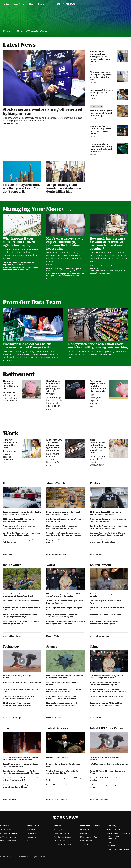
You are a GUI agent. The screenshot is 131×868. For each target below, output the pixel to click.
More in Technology (12, 718)
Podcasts (84, 833)
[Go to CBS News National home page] (66, 4)
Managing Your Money (13, 31)
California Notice (61, 833)
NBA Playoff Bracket (9, 841)
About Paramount (115, 830)
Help (109, 842)
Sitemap (84, 844)
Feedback (111, 846)
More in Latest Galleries (57, 799)
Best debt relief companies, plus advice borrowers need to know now (21, 268)
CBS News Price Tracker (37, 31)
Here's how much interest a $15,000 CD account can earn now (108, 272)
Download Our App (89, 837)
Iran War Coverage (8, 833)
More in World (53, 636)
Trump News (6, 830)
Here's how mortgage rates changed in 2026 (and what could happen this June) (65, 270)
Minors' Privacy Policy (63, 844)
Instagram (31, 837)
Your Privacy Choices (63, 837)
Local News (20, 4)
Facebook (31, 833)
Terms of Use (59, 841)
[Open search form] (127, 4)
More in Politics (97, 554)
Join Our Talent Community (114, 837)
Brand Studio (86, 841)
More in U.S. (8, 554)
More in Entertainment (100, 636)
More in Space (9, 799)
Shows (42, 4)
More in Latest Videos (100, 799)
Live (32, 4)
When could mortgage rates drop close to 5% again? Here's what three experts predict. (65, 276)
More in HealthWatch (12, 636)
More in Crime (96, 718)
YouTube (31, 830)
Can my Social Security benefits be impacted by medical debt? (19, 264)
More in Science (54, 718)
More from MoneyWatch (57, 554)
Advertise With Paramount (119, 833)
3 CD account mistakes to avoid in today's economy (109, 267)
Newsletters (86, 830)
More (71, 210)
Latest (7, 4)
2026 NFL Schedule (9, 837)
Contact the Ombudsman (118, 850)
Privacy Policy (60, 830)
